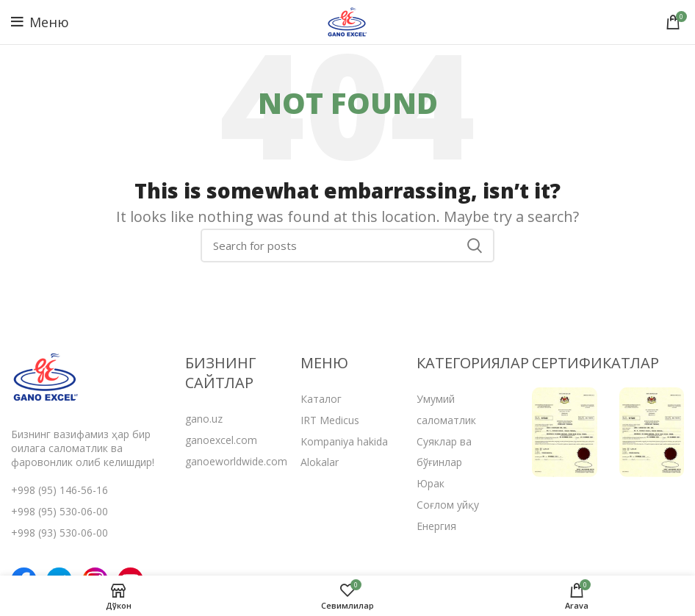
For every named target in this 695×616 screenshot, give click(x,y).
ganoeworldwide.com (236, 461)
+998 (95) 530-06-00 (60, 511)
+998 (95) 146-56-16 (60, 490)
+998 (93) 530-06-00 (60, 533)
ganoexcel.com (221, 440)
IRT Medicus (330, 420)
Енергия (436, 526)
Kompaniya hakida (344, 441)
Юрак (431, 483)
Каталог (321, 399)
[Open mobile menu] (40, 22)
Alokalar (320, 462)
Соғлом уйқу (448, 505)
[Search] (347, 246)
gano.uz (204, 419)
